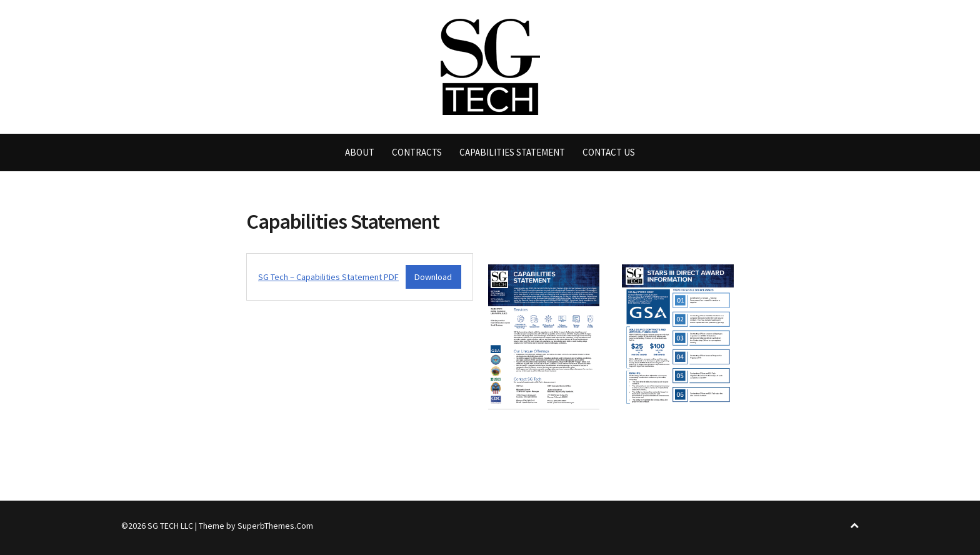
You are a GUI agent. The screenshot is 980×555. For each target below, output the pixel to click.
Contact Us (609, 152)
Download (433, 277)
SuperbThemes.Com (275, 526)
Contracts (417, 152)
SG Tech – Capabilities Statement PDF (328, 277)
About (360, 152)
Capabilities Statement (512, 152)
